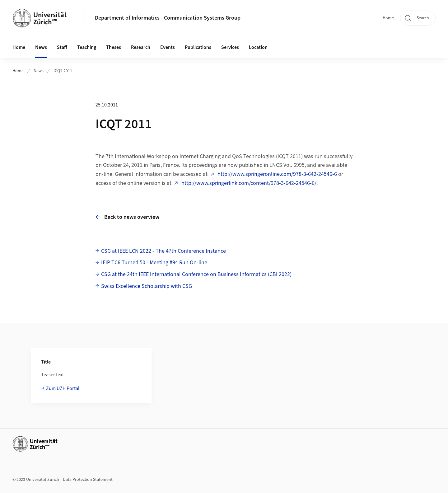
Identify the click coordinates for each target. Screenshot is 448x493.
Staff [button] (62, 47)
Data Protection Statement (88, 480)
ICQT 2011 (63, 71)
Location (258, 47)
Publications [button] (198, 47)
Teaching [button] (87, 47)
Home (388, 18)
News (41, 47)
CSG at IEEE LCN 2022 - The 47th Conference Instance (163, 251)
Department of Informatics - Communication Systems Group (168, 18)
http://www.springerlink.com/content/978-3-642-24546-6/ (248, 183)
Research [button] (141, 47)
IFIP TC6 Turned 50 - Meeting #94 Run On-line (154, 263)
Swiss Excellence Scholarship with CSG (147, 286)
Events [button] (168, 47)
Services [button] (230, 47)
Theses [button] (114, 47)
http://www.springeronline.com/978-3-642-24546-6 (277, 174)
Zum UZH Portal (63, 388)
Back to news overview (127, 217)
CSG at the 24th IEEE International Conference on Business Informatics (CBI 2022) (196, 274)
